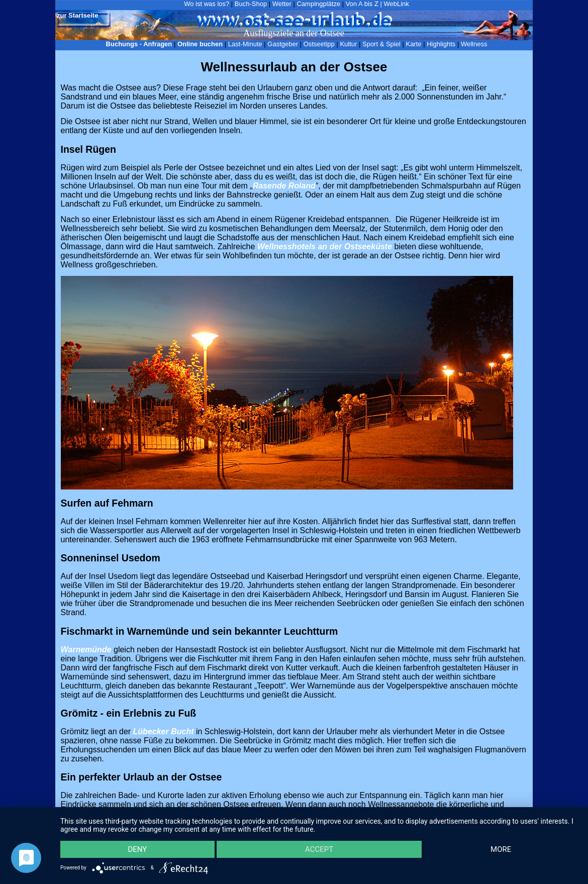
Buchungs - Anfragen (139, 44)
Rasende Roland (284, 186)
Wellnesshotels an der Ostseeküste (325, 247)
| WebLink (394, 4)
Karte (413, 44)
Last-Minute (245, 44)
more (501, 849)
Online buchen (200, 44)
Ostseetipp (319, 44)
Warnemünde (86, 650)
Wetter (282, 4)
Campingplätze (318, 4)
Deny (137, 849)
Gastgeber (283, 44)
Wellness (474, 44)
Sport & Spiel (381, 44)
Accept (319, 849)
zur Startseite (77, 15)
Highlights (441, 44)
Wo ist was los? (207, 4)
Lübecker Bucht (164, 731)
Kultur (348, 44)
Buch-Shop (251, 4)
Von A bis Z (362, 4)
